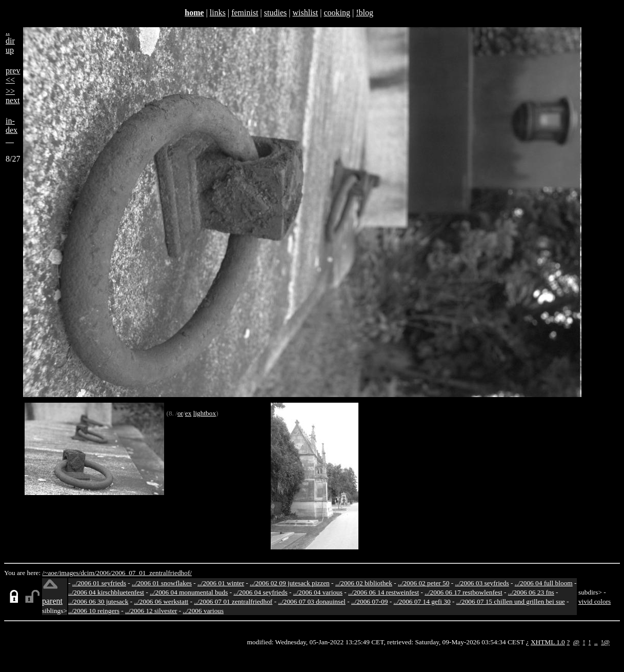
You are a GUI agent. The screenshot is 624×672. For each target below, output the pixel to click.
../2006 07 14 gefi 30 (422, 601)
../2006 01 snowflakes (162, 583)
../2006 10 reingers (94, 611)
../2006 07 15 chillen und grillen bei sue (511, 601)
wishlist (305, 13)
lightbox (205, 413)
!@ (605, 642)
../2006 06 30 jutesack (98, 601)
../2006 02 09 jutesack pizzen (289, 583)
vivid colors (595, 601)
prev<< (13, 75)
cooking (337, 13)
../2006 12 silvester (151, 611)
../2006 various (204, 611)
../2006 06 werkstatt (161, 601)
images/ (70, 573)
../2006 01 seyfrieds (99, 583)
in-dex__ (12, 130)
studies (275, 13)
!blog (365, 13)
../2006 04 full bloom (544, 583)
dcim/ (88, 573)
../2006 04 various (318, 592)
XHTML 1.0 (548, 642)
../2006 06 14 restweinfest (384, 592)
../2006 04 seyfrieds (260, 592)
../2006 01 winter (221, 583)
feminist (245, 13)
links (218, 13)
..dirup (10, 41)
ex (188, 413)
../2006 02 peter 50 (424, 583)
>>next (13, 96)
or (180, 413)
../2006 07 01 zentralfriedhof (233, 601)
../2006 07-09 (369, 601)
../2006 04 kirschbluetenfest (106, 592)
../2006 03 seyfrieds (482, 583)
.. (596, 642)
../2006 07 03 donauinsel (311, 601)
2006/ (104, 573)
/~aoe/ (51, 573)
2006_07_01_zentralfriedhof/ (152, 573)
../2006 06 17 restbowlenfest (463, 592)
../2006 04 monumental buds (189, 592)
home (194, 13)
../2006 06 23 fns (531, 592)
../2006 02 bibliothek (364, 583)
